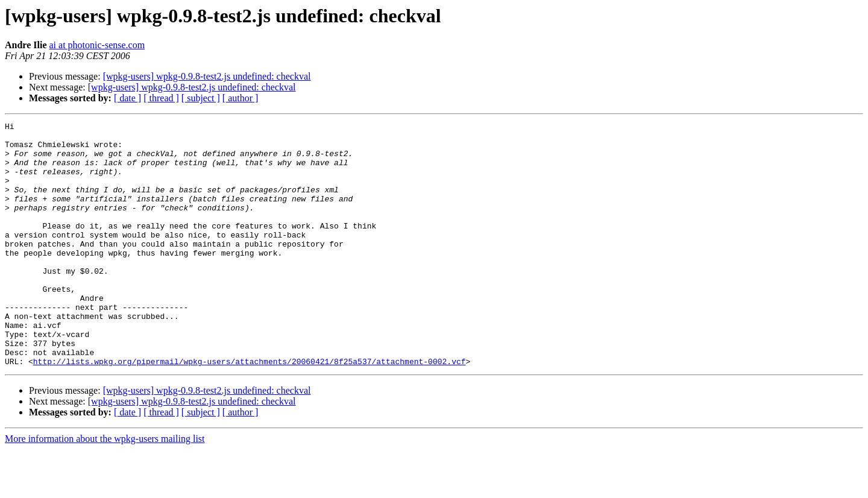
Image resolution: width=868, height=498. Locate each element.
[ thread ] (161, 98)
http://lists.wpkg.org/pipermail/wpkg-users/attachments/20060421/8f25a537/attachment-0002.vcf (250, 410)
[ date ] (127, 98)
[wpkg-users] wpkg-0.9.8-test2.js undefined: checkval (207, 76)
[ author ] (241, 98)
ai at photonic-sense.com (97, 45)
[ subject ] (201, 98)
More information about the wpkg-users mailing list (105, 487)
